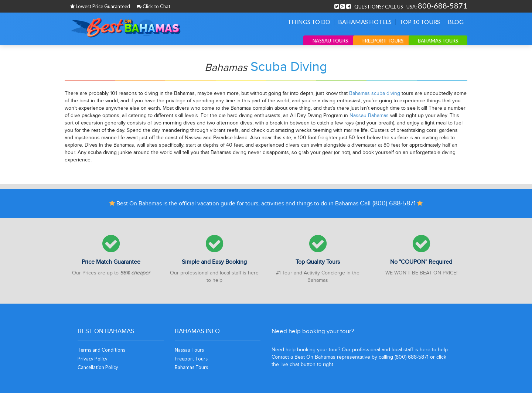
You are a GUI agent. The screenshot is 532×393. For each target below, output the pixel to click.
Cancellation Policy (98, 367)
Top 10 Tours (420, 22)
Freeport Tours (383, 41)
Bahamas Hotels (365, 22)
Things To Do (309, 22)
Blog (456, 22)
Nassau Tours (330, 41)
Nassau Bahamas (369, 115)
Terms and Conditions (101, 350)
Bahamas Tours (438, 41)
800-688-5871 (443, 6)
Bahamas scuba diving (375, 93)
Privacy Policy (93, 359)
